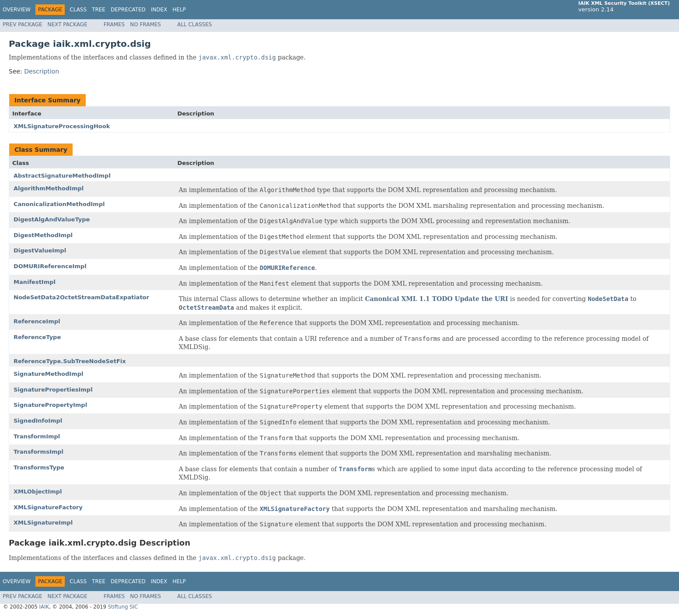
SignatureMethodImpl (48, 374)
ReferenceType (37, 337)
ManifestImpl (35, 282)
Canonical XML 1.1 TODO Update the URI (436, 299)
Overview (17, 10)
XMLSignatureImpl (43, 523)
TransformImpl (37, 436)
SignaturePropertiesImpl (53, 390)
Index (159, 10)
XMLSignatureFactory (48, 507)
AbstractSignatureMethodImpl (62, 176)
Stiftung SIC (123, 607)
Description (42, 71)
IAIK (44, 607)
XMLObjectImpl (38, 492)
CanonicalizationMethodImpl (59, 204)
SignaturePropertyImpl (50, 405)
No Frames (145, 24)
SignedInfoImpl (38, 421)
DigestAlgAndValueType (52, 219)
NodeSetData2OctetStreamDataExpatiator (81, 297)
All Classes (194, 24)
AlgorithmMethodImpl (49, 188)
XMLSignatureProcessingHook (62, 126)
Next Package (68, 24)
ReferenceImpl (37, 321)
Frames (114, 24)
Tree (99, 10)
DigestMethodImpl (43, 235)
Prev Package (23, 24)
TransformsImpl (38, 452)
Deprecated (128, 10)
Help (179, 10)
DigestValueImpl (40, 250)
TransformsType (39, 467)
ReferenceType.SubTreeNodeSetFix (70, 361)
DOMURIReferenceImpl (50, 266)
